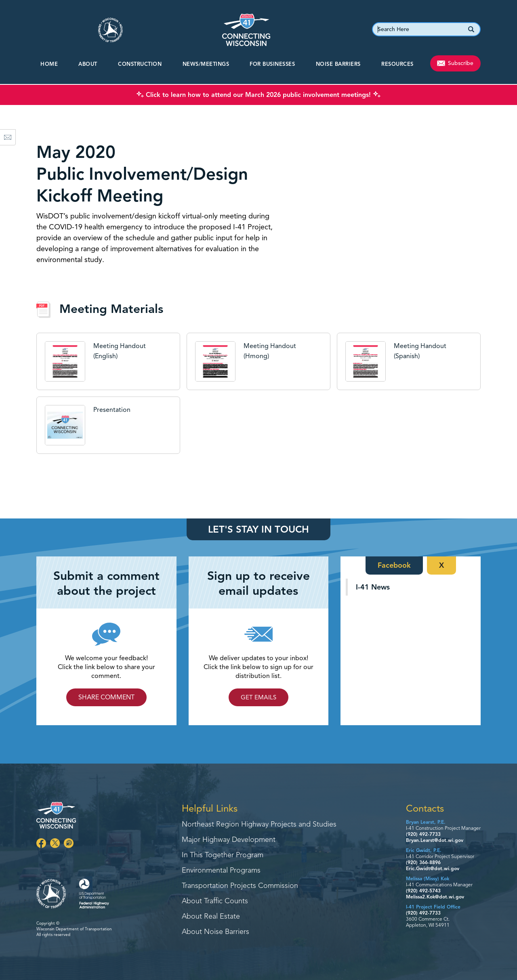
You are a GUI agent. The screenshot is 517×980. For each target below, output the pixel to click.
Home (49, 64)
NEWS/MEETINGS (206, 64)
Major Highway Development (229, 840)
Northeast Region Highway (259, 825)
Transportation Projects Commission (240, 886)
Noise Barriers (338, 64)
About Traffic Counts (215, 901)
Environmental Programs (221, 871)
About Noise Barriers (215, 932)
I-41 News (373, 587)
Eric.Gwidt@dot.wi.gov (433, 868)
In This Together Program (223, 855)
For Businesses (272, 64)
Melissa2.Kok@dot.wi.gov (435, 897)
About (88, 64)
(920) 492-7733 (423, 834)
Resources (397, 64)
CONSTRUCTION (140, 64)
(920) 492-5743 (423, 891)
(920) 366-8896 (423, 862)
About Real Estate (211, 917)
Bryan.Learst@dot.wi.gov (435, 840)
